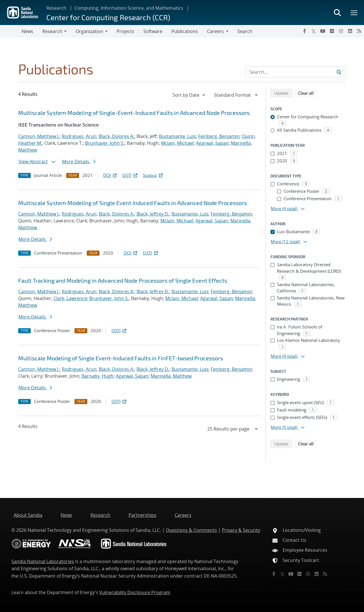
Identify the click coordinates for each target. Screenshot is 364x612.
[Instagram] (341, 31)
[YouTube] (323, 31)
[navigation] (189, 95)
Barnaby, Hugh (98, 376)
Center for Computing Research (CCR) (108, 17)
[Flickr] (332, 31)
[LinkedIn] (350, 31)
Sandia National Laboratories (43, 561)
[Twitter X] (314, 31)
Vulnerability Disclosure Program (135, 592)
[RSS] (359, 31)
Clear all (308, 93)
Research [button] (52, 31)
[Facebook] (305, 31)
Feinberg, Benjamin (219, 136)
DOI (110, 175)
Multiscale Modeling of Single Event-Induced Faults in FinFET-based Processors (121, 358)
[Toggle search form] (337, 13)
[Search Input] (296, 72)
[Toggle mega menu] (354, 13)
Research (56, 8)
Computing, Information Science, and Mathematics (129, 8)
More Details (79, 162)
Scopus (153, 175)
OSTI (130, 175)
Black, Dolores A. (116, 136)
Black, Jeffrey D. (153, 214)
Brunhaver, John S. (105, 143)
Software (153, 31)
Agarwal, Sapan (212, 143)
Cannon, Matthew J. (39, 136)
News (27, 31)
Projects (125, 31)
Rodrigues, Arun (79, 136)
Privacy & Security (241, 530)
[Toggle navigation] (11, 31)
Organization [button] (89, 31)
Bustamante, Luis (177, 136)
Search (245, 31)
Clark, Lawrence (70, 298)
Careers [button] (215, 31)
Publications (185, 31)
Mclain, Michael (177, 143)
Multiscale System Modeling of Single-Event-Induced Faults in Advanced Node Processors (134, 113)
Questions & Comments (191, 530)
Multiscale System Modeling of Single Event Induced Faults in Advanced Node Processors (133, 203)
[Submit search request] (339, 72)
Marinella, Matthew (171, 376)
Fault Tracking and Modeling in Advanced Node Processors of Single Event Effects (123, 280)
